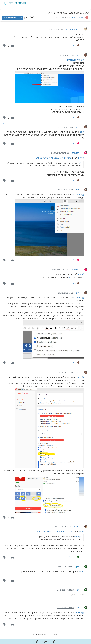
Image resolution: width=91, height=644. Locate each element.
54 (78, 567)
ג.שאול (76, 527)
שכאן (71, 277)
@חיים (81, 158)
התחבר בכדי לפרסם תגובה (13, 18)
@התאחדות (79, 195)
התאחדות (75, 153)
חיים (77, 127)
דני (78, 55)
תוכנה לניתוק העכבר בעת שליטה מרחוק (54, 158)
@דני (82, 132)
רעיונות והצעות (79, 17)
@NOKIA (77, 537)
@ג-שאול (80, 613)
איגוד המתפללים (73, 29)
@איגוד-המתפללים (75, 60)
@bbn (81, 531)
